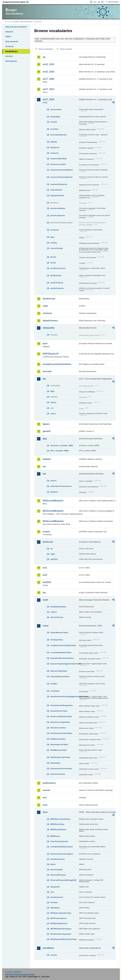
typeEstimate (56, 275)
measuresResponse (59, 184)
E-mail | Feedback (13, 972)
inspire (46, 532)
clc (52, 549)
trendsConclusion (58, 268)
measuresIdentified (58, 159)
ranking (53, 243)
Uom (52, 892)
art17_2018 (48, 99)
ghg (45, 439)
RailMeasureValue (58, 739)
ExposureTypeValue (59, 671)
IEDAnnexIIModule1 (53, 501)
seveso (46, 790)
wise (45, 812)
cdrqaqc (54, 122)
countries (54, 129)
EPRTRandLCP (51, 354)
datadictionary (50, 321)
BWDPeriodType (57, 824)
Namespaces (11, 61)
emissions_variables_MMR (62, 446)
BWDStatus (55, 836)
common (47, 313)
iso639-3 (54, 684)
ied (44, 474)
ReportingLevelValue (59, 745)
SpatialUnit (55, 887)
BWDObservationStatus (60, 819)
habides (47, 459)
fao (44, 379)
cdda (45, 306)
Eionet (16, 22)
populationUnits (57, 196)
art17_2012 (48, 89)
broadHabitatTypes (58, 607)
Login (95, 2)
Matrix (53, 864)
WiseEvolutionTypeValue (61, 934)
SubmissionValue (58, 774)
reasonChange (56, 248)
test (45, 798)
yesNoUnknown (57, 288)
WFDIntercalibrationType (61, 913)
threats (53, 257)
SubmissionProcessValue (61, 769)
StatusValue (55, 763)
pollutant (54, 492)
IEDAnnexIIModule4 (53, 521)
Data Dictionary (26, 22)
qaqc (52, 237)
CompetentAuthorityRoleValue (63, 645)
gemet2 (47, 431)
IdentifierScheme (57, 859)
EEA (17, 2)
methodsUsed (56, 190)
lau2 (45, 575)
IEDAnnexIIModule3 (53, 511)
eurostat (47, 371)
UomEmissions (57, 897)
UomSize (54, 902)
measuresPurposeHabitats (61, 170)
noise (46, 626)
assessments (56, 109)
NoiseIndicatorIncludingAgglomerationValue (64, 696)
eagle (53, 554)
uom (45, 805)
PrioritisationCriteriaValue (61, 733)
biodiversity (49, 299)
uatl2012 (54, 559)
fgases (46, 424)
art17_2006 (48, 79)
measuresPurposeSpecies (61, 177)
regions (53, 612)
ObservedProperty (58, 875)
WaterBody (55, 908)
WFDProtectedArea (58, 918)
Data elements (12, 42)
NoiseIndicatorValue (59, 711)
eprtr (45, 343)
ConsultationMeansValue (61, 652)
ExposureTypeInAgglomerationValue (64, 664)
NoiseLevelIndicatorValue (61, 716)
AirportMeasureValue (59, 632)
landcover (48, 542)
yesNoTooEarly (57, 283)
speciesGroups (57, 617)
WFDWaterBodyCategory (61, 929)
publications (49, 783)
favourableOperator (59, 135)
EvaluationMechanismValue (62, 658)
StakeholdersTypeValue (60, 757)
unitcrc (53, 414)
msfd (45, 600)
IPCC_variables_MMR (59, 451)
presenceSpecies (58, 216)
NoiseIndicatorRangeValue (61, 705)
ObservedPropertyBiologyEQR (63, 880)
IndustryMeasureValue (60, 676)
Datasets (9, 32)
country (54, 955)
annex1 (53, 481)
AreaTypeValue (57, 640)
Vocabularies (11, 51)
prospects (55, 230)
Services (9, 56)
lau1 (45, 568)
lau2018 (47, 582)
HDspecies (55, 147)
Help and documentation (16, 27)
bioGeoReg (55, 117)
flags (52, 391)
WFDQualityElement (59, 923)
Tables (8, 37)
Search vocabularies (46, 49)
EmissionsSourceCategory (62, 854)
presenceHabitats (58, 208)
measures (54, 153)
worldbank (48, 948)
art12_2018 (48, 72)
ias (44, 466)
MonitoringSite (57, 870)
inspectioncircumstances (61, 486)
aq (44, 57)
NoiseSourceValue (58, 728)
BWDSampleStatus (58, 829)
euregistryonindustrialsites (57, 364)
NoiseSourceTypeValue (60, 722)
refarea (53, 402)
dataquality (48, 328)
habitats (54, 142)
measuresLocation (58, 164)
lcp (44, 593)
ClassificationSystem (59, 841)
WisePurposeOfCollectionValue (64, 939)
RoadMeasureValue (58, 750)
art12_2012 (48, 64)
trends (53, 263)
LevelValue (55, 691)
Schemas (9, 46)
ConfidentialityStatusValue (61, 847)
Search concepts (66, 49)
